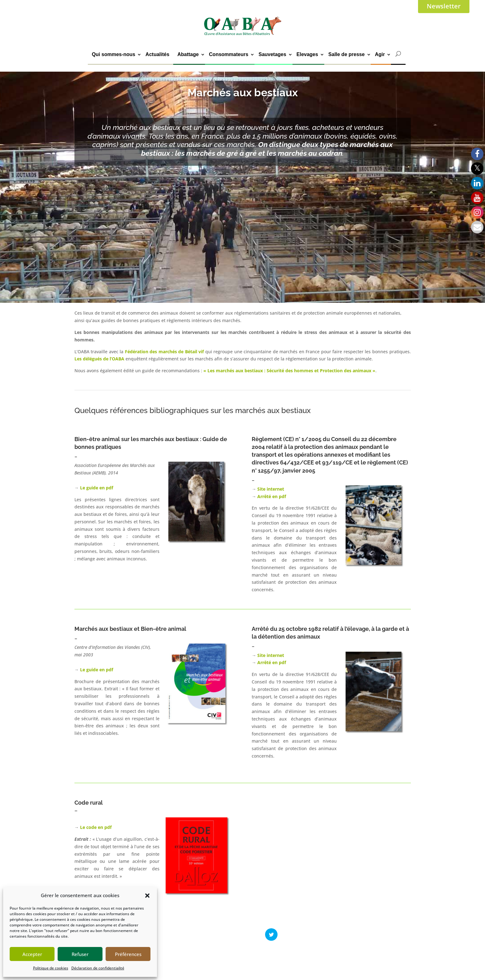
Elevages (307, 54)
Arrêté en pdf (272, 496)
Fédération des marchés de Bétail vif (165, 352)
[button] (147, 896)
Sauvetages (272, 54)
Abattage (188, 54)
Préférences (128, 954)
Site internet (271, 489)
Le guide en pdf (96, 488)
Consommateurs (229, 54)
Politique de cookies (51, 968)
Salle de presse (347, 54)
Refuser (80, 954)
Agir (380, 54)
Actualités (157, 54)
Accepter (32, 954)
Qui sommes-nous (114, 54)
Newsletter (444, 6)
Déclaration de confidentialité (98, 968)
